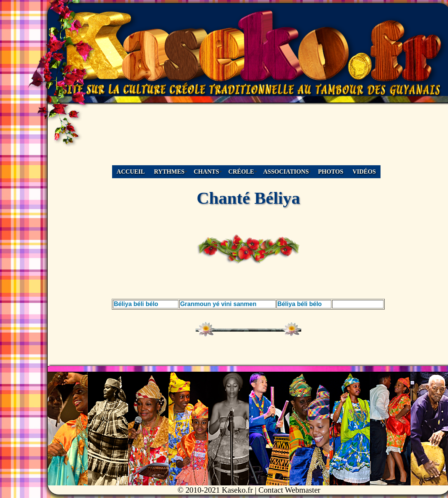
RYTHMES (169, 172)
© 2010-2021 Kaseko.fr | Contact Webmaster (249, 490)
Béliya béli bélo (136, 304)
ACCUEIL (131, 172)
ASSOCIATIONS (286, 172)
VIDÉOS (364, 172)
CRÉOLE (241, 172)
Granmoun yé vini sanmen (218, 304)
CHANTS (206, 172)
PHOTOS (331, 172)
